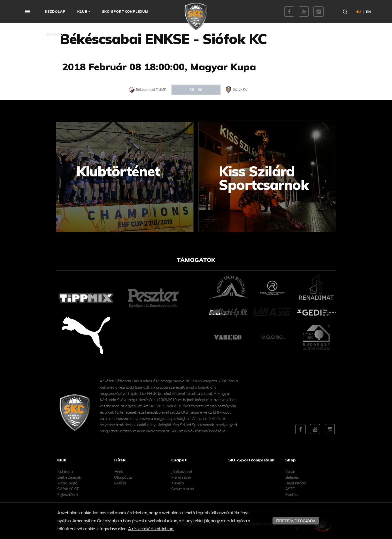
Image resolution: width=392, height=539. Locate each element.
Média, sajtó (67, 483)
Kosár (290, 472)
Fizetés (291, 495)
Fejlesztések (68, 495)
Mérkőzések (181, 477)
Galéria (120, 483)
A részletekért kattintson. (151, 529)
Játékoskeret (182, 472)
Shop (291, 460)
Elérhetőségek (69, 477)
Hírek (118, 472)
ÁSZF (290, 489)
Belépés (292, 477)
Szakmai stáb (182, 489)
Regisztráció (295, 483)
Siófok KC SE (68, 489)
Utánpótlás (123, 477)
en (368, 12)
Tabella (177, 483)
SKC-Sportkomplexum (251, 460)
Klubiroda (65, 472)
